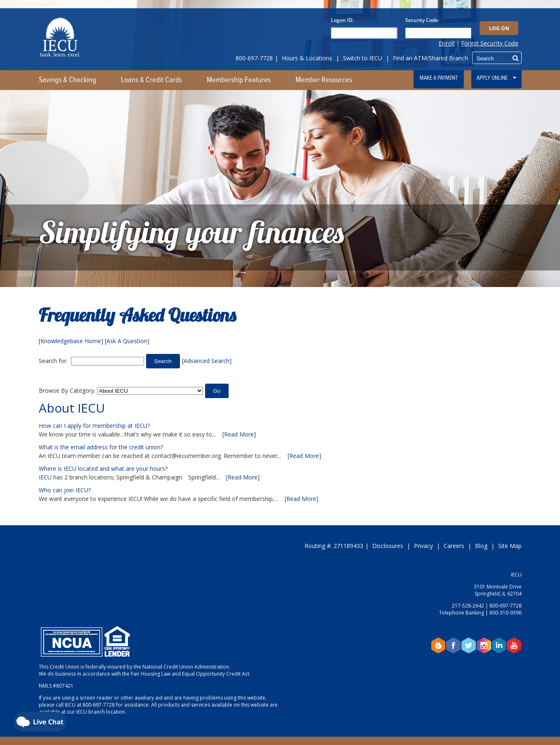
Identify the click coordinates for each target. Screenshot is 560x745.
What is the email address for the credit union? (101, 447)
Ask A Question (127, 341)
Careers (454, 546)
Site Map (510, 546)
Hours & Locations (307, 58)
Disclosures (388, 546)
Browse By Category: (67, 390)
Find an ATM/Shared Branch (430, 58)
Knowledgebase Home (71, 341)
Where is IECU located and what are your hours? (103, 469)
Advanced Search (207, 361)
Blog (481, 546)
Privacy (423, 546)
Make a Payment (439, 78)
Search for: (53, 361)
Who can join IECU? (65, 490)
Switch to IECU (363, 58)
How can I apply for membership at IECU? (94, 426)
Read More (239, 434)
